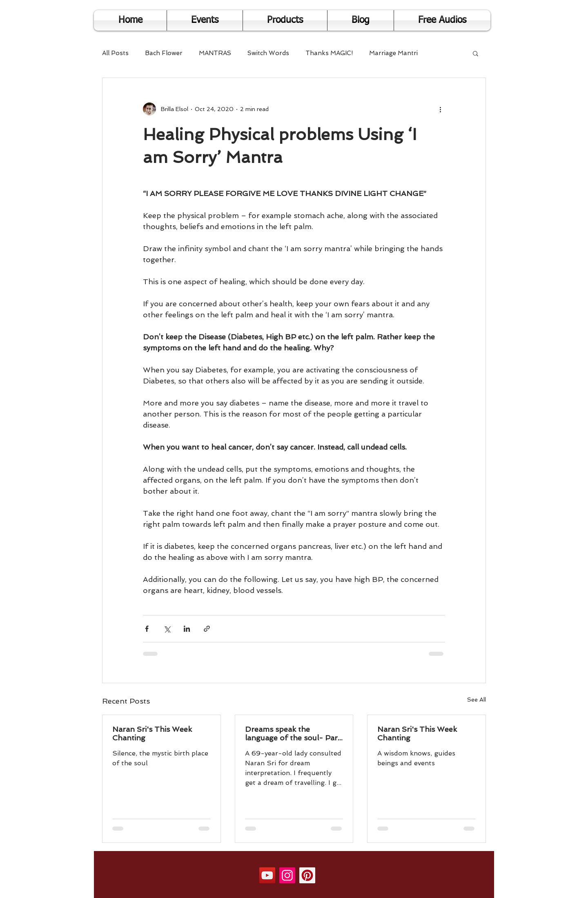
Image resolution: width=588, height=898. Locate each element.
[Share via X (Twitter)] (167, 629)
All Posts (115, 53)
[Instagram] (287, 875)
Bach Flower (164, 53)
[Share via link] (207, 629)
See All (477, 700)
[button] (476, 53)
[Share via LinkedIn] (187, 629)
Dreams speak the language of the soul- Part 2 (293, 733)
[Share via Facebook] (147, 629)
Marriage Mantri (393, 53)
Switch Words (268, 53)
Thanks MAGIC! (329, 53)
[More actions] (440, 109)
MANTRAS (215, 53)
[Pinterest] (307, 875)
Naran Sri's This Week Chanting (152, 733)
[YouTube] (267, 875)
